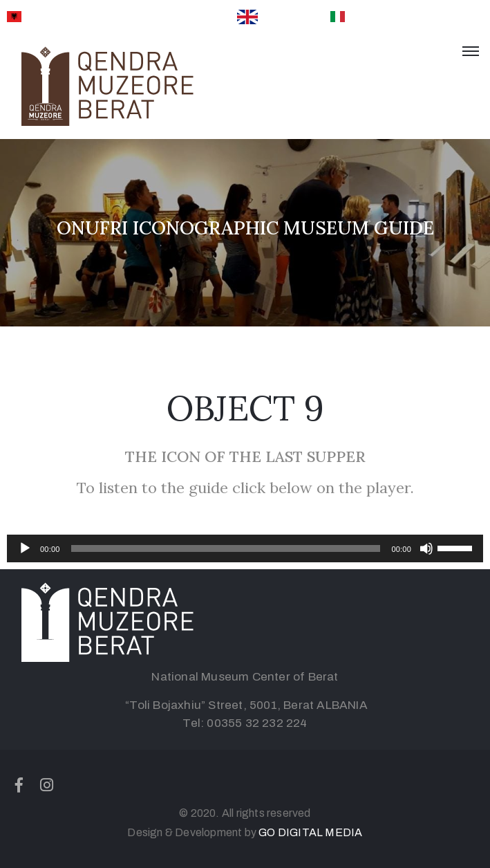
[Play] (25, 548)
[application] (245, 548)
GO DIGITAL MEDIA (310, 832)
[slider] (226, 548)
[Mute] (426, 548)
